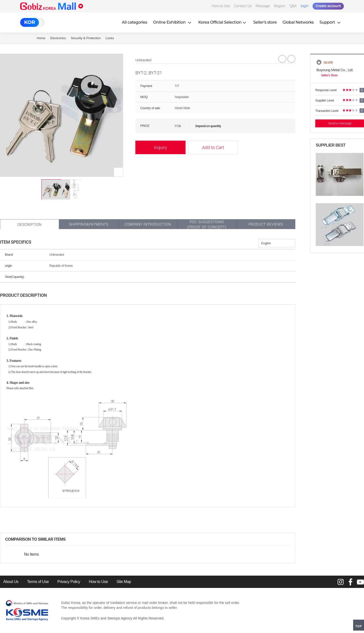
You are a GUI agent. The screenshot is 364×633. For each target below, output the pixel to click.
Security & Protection (86, 38)
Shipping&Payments (89, 224)
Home (41, 38)
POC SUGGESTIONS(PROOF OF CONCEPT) (207, 225)
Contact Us (243, 6)
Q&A (293, 6)
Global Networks (298, 22)
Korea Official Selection (223, 22)
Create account (328, 6)
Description (29, 225)
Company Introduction (148, 224)
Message (263, 6)
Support (331, 22)
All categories (135, 22)
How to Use (221, 6)
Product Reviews (266, 224)
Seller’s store (265, 22)
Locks (110, 38)
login (305, 6)
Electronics (58, 38)
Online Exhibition (173, 22)
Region (279, 6)
